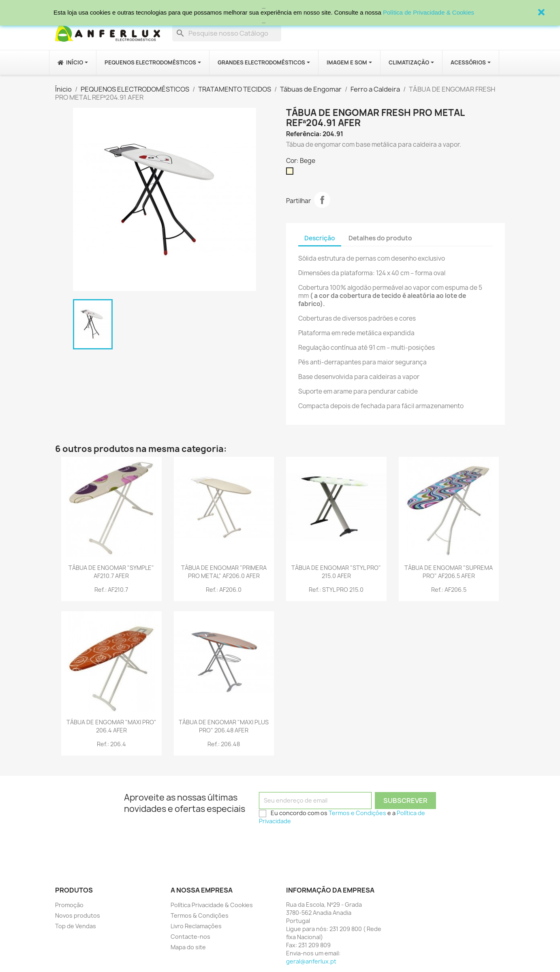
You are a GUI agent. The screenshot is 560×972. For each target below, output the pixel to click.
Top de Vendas (76, 926)
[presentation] (321, 844)
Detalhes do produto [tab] (380, 238)
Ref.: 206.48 (224, 744)
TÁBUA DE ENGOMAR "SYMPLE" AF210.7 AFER (111, 572)
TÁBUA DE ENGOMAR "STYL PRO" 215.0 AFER (336, 572)
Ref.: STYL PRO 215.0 (336, 590)
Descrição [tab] (320, 238)
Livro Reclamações (196, 926)
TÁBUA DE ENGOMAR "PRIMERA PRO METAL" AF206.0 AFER (224, 572)
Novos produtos (78, 915)
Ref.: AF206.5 (449, 590)
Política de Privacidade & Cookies (429, 12)
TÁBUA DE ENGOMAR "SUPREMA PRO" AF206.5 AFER (449, 572)
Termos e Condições (357, 813)
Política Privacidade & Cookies (212, 905)
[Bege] (291, 173)
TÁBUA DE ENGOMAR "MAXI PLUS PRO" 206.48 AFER (224, 726)
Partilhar (322, 200)
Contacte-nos (190, 937)
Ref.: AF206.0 (224, 590)
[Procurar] (227, 33)
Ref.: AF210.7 (111, 590)
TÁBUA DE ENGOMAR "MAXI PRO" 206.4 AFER (111, 726)
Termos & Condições (200, 915)
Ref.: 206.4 (111, 744)
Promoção (69, 905)
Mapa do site (188, 947)
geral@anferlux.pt (311, 961)
